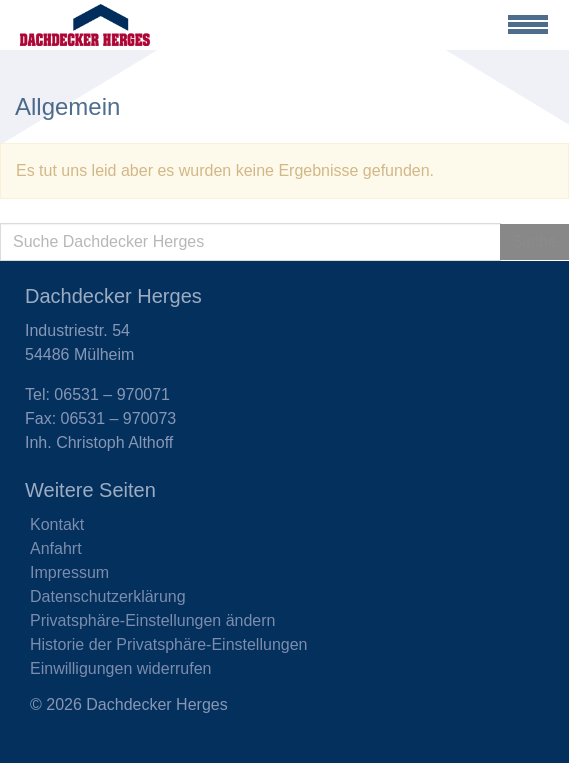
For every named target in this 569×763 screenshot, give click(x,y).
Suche (534, 241)
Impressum (69, 572)
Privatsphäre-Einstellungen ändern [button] (152, 620)
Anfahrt (56, 548)
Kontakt (57, 524)
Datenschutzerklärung (108, 596)
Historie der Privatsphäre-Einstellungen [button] (168, 644)
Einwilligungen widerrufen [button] (120, 668)
